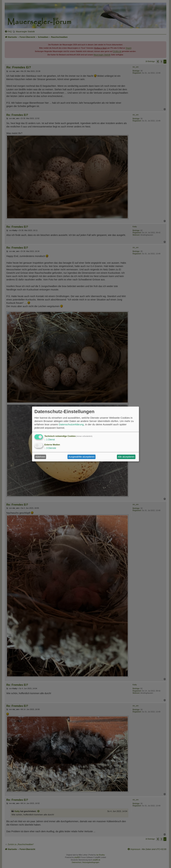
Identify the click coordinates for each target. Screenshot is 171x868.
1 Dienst (50, 440)
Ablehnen (40, 457)
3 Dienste (50, 448)
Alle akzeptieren (126, 457)
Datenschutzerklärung (71, 424)
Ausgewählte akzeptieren (81, 457)
